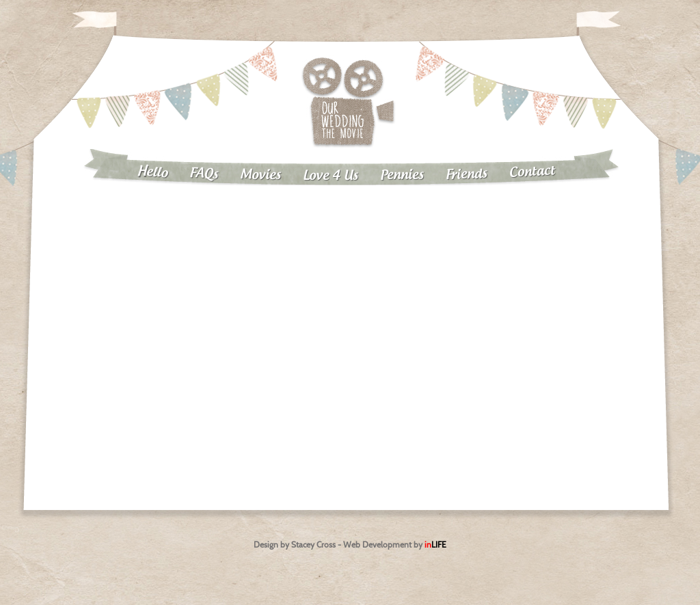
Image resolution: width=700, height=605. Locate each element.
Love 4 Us (331, 176)
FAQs (204, 174)
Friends (467, 175)
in (435, 544)
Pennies (402, 175)
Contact (533, 172)
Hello (152, 172)
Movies (260, 175)
